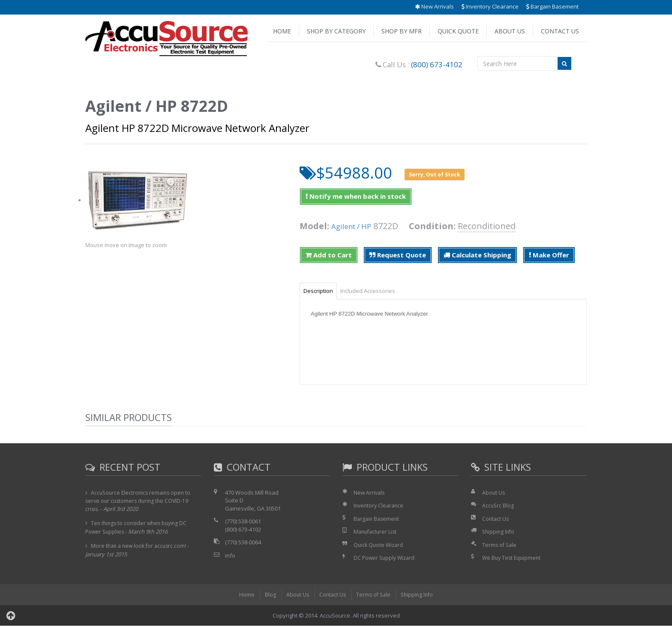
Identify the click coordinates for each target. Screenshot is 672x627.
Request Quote (398, 255)
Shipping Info (499, 533)
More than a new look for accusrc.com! (141, 547)
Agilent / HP (355, 226)
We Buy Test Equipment (513, 559)
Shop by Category (336, 31)
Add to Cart (329, 255)
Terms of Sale (500, 546)
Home (282, 31)
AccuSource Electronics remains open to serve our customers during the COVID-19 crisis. (140, 502)
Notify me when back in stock (356, 196)
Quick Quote (458, 31)
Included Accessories (377, 291)
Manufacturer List (376, 533)
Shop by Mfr (402, 31)
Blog (267, 596)
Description (321, 291)
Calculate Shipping (477, 255)
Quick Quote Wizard (379, 546)
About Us (510, 31)
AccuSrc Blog (498, 507)
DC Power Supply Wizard (386, 559)
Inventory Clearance (490, 6)
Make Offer (549, 255)
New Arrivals (434, 6)
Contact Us (560, 31)
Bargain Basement (552, 6)
